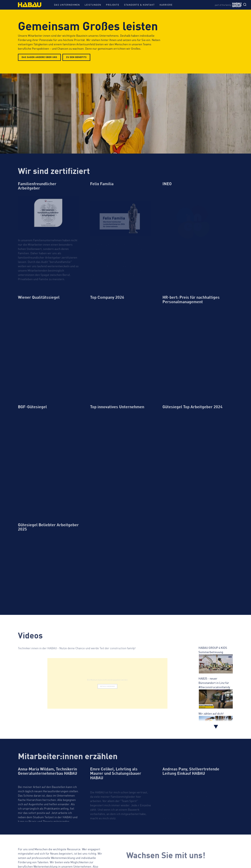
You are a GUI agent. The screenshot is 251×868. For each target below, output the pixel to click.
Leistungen (93, 5)
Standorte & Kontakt (139, 5)
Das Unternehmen (67, 5)
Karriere (166, 5)
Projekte (113, 5)
